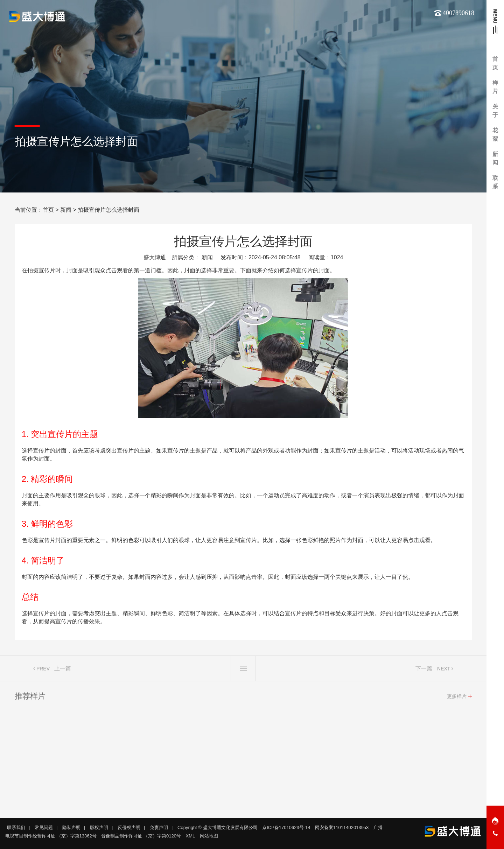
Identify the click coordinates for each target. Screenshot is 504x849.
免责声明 (159, 827)
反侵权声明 (129, 827)
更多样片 (457, 699)
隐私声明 (71, 827)
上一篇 (63, 671)
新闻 (66, 210)
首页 (48, 210)
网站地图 (209, 836)
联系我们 (16, 827)
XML (191, 836)
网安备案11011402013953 (342, 827)
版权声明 (99, 827)
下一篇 (424, 671)
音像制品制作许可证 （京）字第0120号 (141, 836)
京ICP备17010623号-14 (286, 827)
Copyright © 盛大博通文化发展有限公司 (217, 827)
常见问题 (44, 827)
